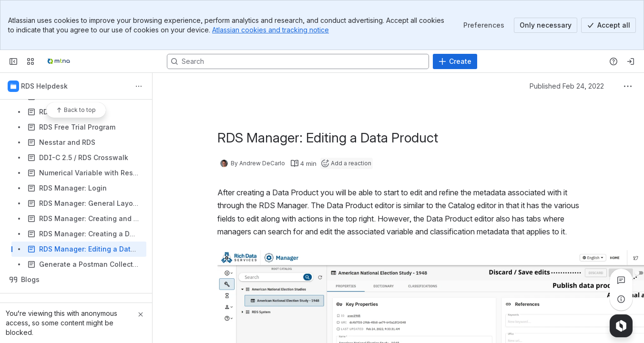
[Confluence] (59, 61)
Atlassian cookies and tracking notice (271, 30)
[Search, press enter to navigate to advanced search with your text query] (298, 61)
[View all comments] (621, 280)
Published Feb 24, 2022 (567, 86)
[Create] (455, 61)
